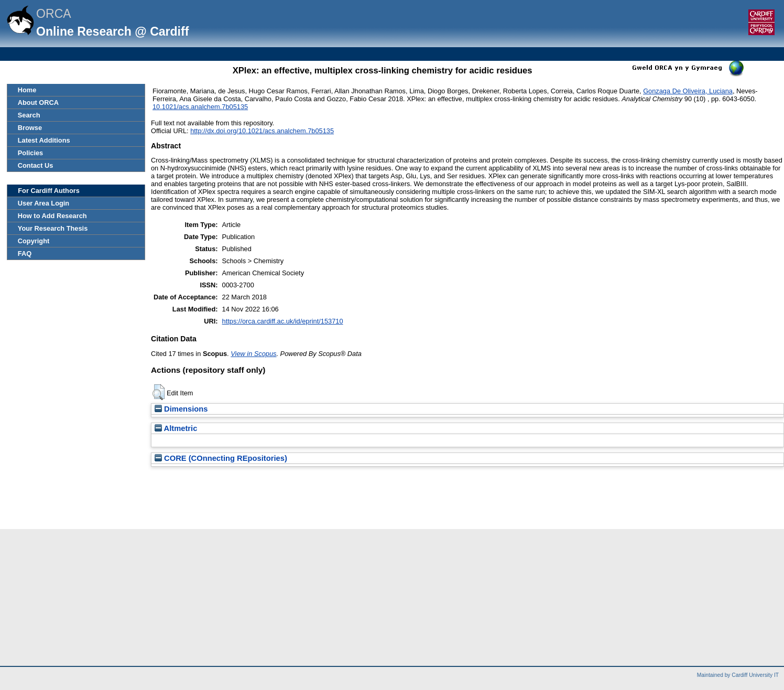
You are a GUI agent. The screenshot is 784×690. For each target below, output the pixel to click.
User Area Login (43, 203)
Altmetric (176, 428)
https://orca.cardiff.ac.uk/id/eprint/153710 (283, 321)
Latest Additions (44, 140)
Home (27, 90)
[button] (159, 392)
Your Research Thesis (53, 228)
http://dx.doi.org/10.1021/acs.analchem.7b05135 (262, 131)
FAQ (25, 254)
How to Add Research (52, 216)
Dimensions (181, 409)
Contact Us (36, 165)
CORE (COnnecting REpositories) (221, 458)
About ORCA (38, 103)
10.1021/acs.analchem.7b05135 (200, 107)
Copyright (34, 241)
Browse (30, 128)
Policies (30, 153)
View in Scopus (253, 354)
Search (29, 115)
